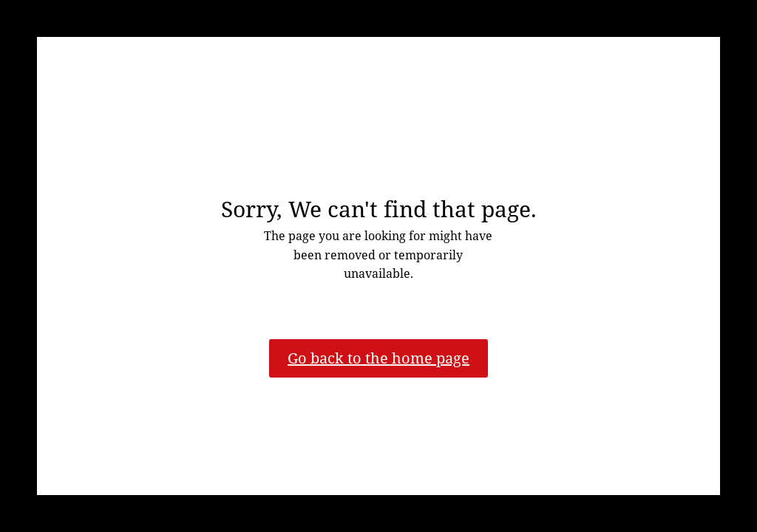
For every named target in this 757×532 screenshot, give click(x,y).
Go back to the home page (378, 358)
